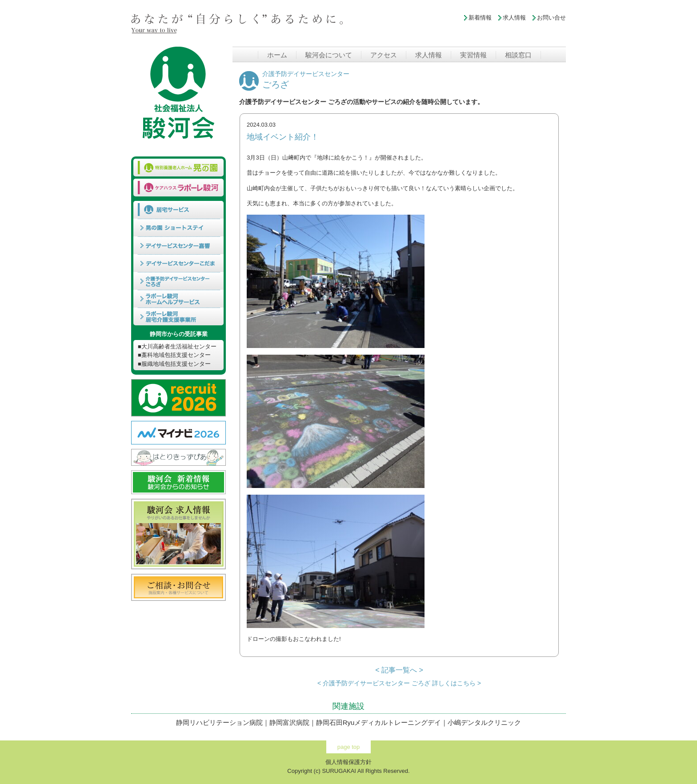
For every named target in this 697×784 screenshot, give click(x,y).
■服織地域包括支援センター (174, 364)
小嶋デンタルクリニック (484, 722)
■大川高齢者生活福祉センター (177, 346)
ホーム (277, 55)
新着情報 (480, 18)
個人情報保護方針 (348, 762)
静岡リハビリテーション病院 (219, 722)
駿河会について (329, 55)
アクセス (384, 55)
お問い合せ (551, 18)
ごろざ (306, 80)
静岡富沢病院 (289, 722)
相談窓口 (518, 55)
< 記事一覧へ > (399, 670)
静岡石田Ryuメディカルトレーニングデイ (379, 722)
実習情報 (473, 55)
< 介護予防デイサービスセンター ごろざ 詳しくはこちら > (399, 683)
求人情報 (514, 18)
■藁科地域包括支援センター (174, 355)
